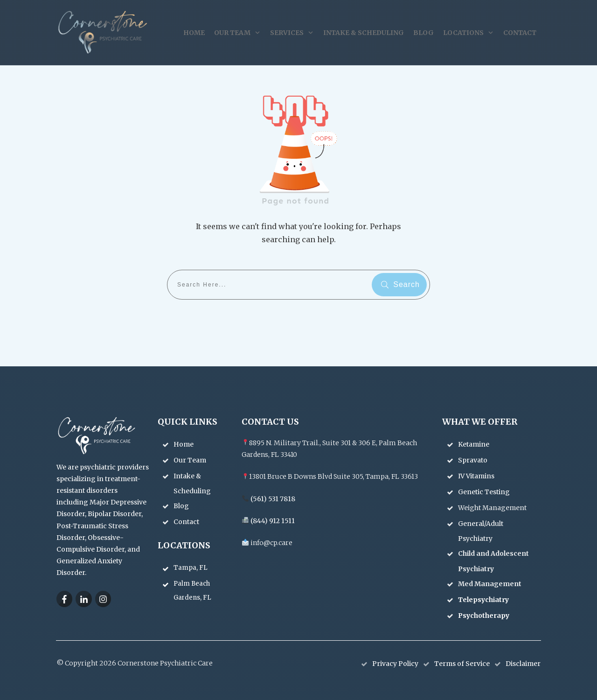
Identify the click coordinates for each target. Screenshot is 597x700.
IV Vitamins (477, 476)
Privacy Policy (395, 664)
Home (184, 444)
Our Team (190, 460)
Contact (186, 522)
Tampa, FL (191, 568)
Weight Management (493, 508)
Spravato (473, 460)
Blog (181, 506)
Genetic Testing (485, 492)
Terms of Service (462, 664)
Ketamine (474, 444)
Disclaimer (523, 664)
